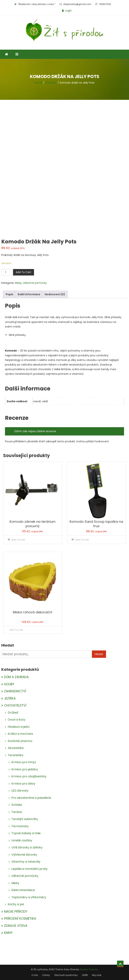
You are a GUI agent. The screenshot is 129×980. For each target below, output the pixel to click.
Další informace (29, 294)
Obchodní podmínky (66, 975)
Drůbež (13, 713)
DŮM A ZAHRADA (16, 677)
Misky (18, 283)
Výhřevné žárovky (24, 855)
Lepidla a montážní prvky (29, 869)
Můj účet (97, 975)
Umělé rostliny (22, 840)
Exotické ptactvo (20, 741)
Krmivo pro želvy (23, 784)
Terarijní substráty (25, 819)
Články (46, 975)
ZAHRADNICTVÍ (15, 691)
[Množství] (7, 272)
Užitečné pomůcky (35, 283)
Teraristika (15, 755)
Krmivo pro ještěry (25, 769)
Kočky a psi (16, 904)
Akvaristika (16, 748)
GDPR (85, 975)
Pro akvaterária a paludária (31, 798)
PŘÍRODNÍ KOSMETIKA (20, 919)
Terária (17, 812)
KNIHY (8, 933)
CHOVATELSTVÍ (15, 705)
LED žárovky (20, 791)
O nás (35, 975)
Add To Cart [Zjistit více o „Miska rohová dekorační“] (16, 630)
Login (68, 11)
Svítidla (17, 805)
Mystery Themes (89, 969)
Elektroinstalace (23, 890)
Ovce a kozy (17, 720)
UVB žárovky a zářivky (27, 847)
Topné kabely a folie (26, 833)
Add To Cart (24, 272)
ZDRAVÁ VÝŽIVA (16, 926)
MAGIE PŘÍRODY (16, 912)
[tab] (9, 294)
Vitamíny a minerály (26, 862)
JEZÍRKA (10, 698)
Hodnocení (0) (55, 294)
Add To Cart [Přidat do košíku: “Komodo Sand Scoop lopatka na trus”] (82, 540)
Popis (9, 294)
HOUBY (9, 684)
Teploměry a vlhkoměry (29, 897)
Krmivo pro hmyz (24, 762)
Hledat (99, 654)
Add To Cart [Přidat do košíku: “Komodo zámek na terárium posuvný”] (18, 540)
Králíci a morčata (20, 734)
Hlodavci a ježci (19, 727)
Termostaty (20, 826)
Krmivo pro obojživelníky (29, 776)
